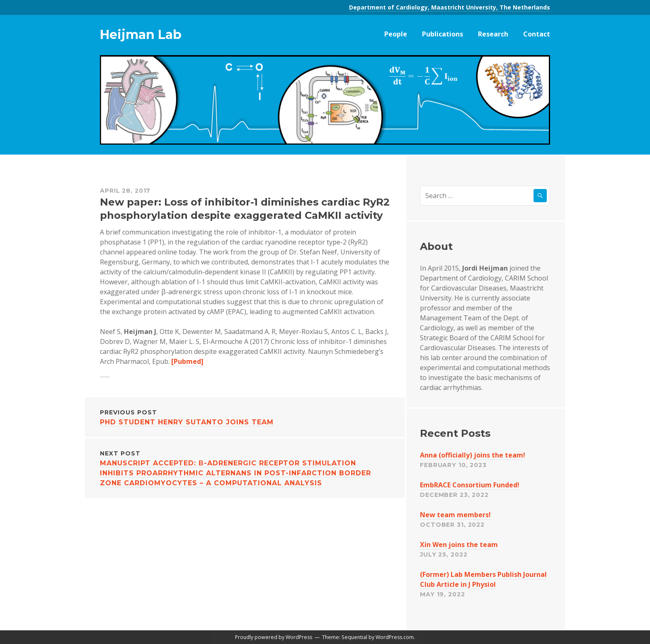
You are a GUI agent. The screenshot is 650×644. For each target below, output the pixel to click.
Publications (443, 34)
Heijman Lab (141, 35)
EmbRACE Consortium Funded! (470, 485)
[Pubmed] (187, 361)
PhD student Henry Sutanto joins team (245, 417)
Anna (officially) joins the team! (473, 455)
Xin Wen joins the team (459, 545)
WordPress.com (395, 637)
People (396, 34)
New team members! (455, 515)
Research (493, 34)
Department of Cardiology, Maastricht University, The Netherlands (450, 7)
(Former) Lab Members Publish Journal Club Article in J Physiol (483, 579)
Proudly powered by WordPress (274, 637)
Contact (537, 34)
